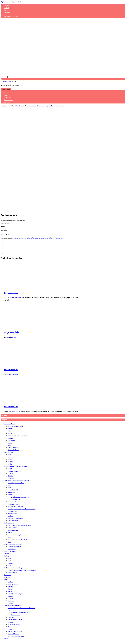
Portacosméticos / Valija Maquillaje (15, 106)
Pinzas (10, 345)
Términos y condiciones (11, 16)
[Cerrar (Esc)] (7, 640)
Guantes (10, 499)
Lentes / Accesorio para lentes (13, 447)
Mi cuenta (7, 6)
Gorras (10, 435)
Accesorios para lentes (14, 449)
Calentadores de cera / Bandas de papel (19, 428)
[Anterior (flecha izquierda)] (1, 643)
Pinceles (10, 532)
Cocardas (10, 466)
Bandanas (10, 484)
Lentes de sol (12, 451)
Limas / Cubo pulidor (14, 527)
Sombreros (7, 477)
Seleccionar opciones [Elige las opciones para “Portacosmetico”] (15, 200)
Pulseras (10, 364)
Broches (10, 331)
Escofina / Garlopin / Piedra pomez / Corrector (21, 510)
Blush (9, 390)
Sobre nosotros (9, 100)
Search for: (4, 77)
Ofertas (7, 456)
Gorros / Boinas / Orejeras (15, 496)
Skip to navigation (6, 2)
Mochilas (10, 378)
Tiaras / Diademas (13, 350)
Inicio (2, 106)
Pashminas (11, 503)
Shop (6, 95)
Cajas (9, 463)
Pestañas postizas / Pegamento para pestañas (22, 411)
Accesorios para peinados (15, 329)
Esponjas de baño (13, 433)
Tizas (9, 444)
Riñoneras (11, 381)
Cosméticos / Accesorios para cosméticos (17, 383)
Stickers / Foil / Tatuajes (15, 534)
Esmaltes (10, 397)
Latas (9, 468)
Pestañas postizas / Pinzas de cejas (18, 442)
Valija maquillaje (12, 475)
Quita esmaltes (12, 416)
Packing (6, 458)
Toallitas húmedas (13, 423)
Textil (6, 482)
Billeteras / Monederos (14, 374)
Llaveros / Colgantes (10, 454)
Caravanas (11, 359)
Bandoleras (11, 371)
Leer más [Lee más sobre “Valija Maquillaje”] (13, 240)
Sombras (10, 418)
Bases (9, 388)
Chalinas (10, 491)
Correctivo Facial (13, 392)
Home (6, 93)
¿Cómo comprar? (9, 98)
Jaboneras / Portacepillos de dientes (18, 437)
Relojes (10, 366)
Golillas (10, 494)
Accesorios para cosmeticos (16, 385)
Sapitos (10, 348)
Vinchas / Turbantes (14, 352)
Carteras (10, 376)
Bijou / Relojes (8, 355)
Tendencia (7, 480)
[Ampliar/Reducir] (1, 640)
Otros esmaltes (16, 402)
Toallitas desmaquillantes (15, 421)
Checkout (7, 13)
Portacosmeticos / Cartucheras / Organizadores (40, 106)
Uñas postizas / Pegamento (16, 539)
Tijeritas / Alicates (13, 536)
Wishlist (7, 8)
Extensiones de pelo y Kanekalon (17, 338)
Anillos (10, 357)
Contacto (7, 102)
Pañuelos (10, 501)
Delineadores (12, 395)
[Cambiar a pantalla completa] (3, 640)
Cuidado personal (9, 425)
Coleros (10, 333)
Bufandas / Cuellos (13, 487)
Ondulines (11, 341)
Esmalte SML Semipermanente (20, 400)
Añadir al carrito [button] (13, 277)
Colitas (10, 336)
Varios (6, 541)
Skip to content (16, 2)
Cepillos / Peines (12, 430)
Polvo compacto (12, 414)
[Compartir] (5, 640)
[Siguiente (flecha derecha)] (3, 643)
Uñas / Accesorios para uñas (12, 508)
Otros (9, 440)
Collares (10, 362)
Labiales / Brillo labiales (14, 404)
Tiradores (11, 506)
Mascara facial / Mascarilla (16, 409)
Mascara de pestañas (14, 407)
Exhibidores (11, 520)
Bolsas (10, 461)
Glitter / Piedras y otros (15, 522)
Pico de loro (11, 343)
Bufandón (11, 489)
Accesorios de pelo (10, 326)
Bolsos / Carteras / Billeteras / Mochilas (16, 369)
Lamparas (11, 524)
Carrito (6, 10)
